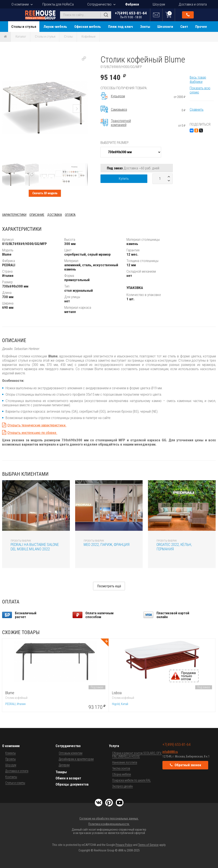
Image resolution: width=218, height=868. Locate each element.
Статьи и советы (15, 783)
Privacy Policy (124, 845)
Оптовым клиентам (71, 753)
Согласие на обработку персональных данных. (109, 818)
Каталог (21, 37)
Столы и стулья (24, 27)
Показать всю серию (200, 90)
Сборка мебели (122, 774)
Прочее (201, 27)
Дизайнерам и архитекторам (76, 759)
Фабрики (132, 4)
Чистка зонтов (121, 768)
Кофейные (89, 37)
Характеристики (14, 215)
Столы (68, 37)
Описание (37, 215)
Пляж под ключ (120, 27)
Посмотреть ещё (109, 586)
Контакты (11, 777)
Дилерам (64, 765)
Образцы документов (72, 784)
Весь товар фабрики (198, 79)
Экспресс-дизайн (123, 786)
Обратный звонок (188, 15)
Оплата (70, 215)
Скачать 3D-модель (45, 193)
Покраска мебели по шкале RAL (131, 780)
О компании (20, 4)
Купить (124, 179)
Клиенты (11, 753)
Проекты (11, 759)
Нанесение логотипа (125, 762)
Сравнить (197, 109)
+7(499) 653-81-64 (131, 15)
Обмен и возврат (68, 778)
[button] (84, 58)
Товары (61, 772)
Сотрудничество (99, 4)
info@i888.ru (170, 752)
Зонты (145, 27)
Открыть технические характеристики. (37, 425)
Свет (184, 27)
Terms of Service (148, 845)
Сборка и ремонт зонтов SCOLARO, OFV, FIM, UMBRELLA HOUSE (137, 755)
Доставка (55, 215)
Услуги (114, 746)
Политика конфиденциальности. (109, 824)
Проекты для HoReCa (58, 4)
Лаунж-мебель (55, 27)
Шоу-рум (159, 4)
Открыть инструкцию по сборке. (32, 433)
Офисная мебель (88, 27)
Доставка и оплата (193, 4)
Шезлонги (165, 27)
